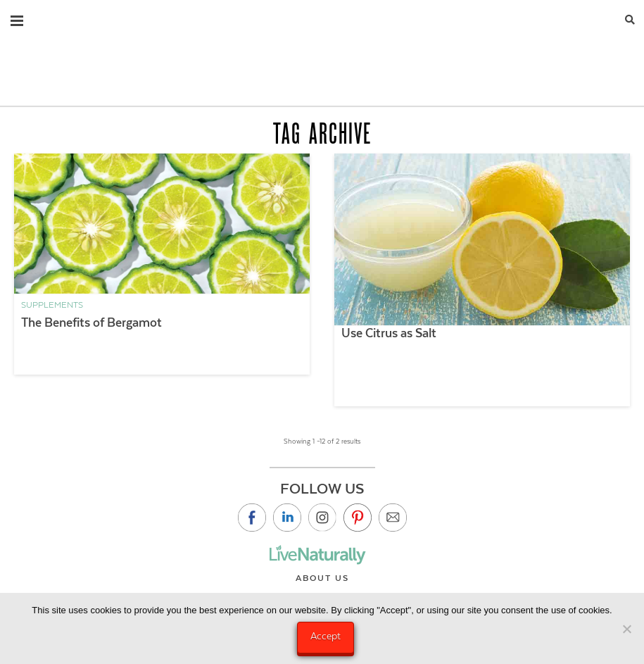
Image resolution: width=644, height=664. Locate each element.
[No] (626, 629)
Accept (326, 636)
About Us (322, 578)
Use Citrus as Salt (389, 333)
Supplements (52, 305)
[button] (17, 18)
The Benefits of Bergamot (91, 322)
